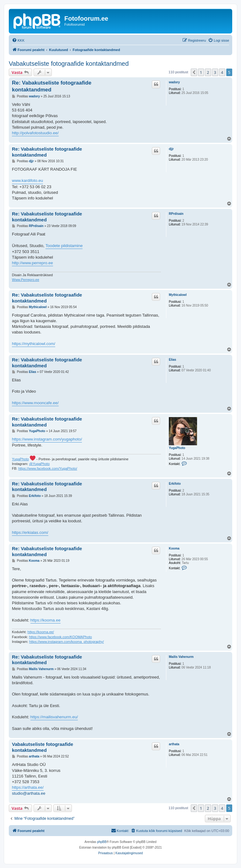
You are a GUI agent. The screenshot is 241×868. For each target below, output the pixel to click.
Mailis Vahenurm (181, 657)
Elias (172, 360)
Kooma (174, 548)
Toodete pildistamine (64, 246)
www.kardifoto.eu (27, 181)
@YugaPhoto (39, 464)
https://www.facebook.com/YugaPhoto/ (48, 468)
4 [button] (222, 72)
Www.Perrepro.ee (26, 280)
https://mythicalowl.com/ (34, 344)
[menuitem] (18, 40)
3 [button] (215, 72)
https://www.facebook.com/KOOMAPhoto (60, 637)
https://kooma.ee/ (41, 632)
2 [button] (208, 72)
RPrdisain (176, 214)
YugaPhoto (177, 448)
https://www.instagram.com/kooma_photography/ (67, 642)
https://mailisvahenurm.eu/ (54, 717)
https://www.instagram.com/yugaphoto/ (47, 439)
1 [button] (201, 72)
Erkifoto (175, 484)
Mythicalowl (178, 295)
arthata (174, 744)
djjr (171, 149)
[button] (194, 72)
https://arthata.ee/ (28, 787)
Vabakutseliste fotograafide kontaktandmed (69, 64)
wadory (174, 82)
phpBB (102, 842)
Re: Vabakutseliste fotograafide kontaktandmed (52, 86)
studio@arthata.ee (29, 793)
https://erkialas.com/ (30, 532)
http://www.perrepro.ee (32, 263)
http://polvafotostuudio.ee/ (35, 133)
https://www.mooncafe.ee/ (35, 403)
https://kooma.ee (46, 620)
